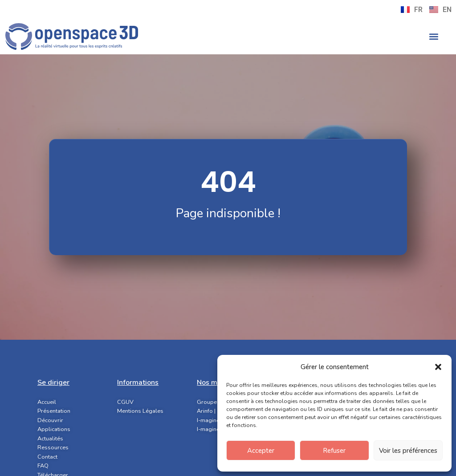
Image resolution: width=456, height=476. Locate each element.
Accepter (261, 451)
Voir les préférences (408, 451)
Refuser (334, 451)
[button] (438, 367)
